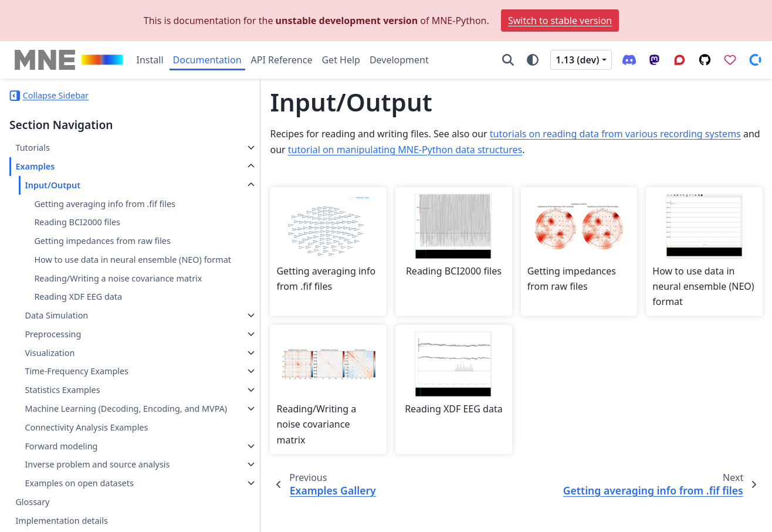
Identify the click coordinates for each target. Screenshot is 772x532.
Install (150, 60)
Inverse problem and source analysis (80, 514)
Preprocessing (53, 362)
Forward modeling (61, 488)
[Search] (508, 60)
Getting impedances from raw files (102, 241)
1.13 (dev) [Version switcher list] (577, 60)
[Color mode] (533, 60)
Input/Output (53, 185)
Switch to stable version (560, 21)
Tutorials (32, 148)
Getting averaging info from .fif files (105, 204)
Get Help (341, 60)
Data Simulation (56, 343)
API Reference (282, 60)
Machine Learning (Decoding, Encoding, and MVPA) (83, 444)
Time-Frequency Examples (77, 399)
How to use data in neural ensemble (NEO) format (105, 267)
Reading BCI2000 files (77, 222)
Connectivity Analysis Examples (86, 469)
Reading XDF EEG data (78, 325)
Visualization (50, 380)
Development (399, 60)
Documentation (207, 60)
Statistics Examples (62, 418)
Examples (35, 166)
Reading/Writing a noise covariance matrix (104, 299)
